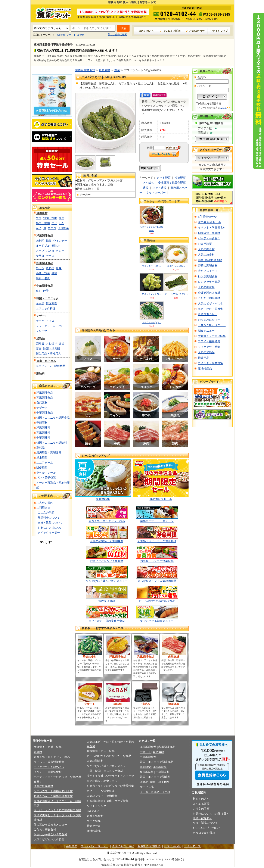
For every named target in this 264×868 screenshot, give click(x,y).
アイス (50, 321)
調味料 (41, 374)
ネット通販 (159, 188)
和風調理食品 (45, 263)
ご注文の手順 (46, 513)
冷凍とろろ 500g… (176, 266)
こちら (223, 108)
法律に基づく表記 (123, 846)
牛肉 (39, 218)
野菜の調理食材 (208, 266)
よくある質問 (201, 804)
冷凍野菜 (60, 35)
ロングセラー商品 (209, 282)
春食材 (38, 752)
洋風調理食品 (45, 236)
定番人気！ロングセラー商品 (107, 521)
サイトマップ (219, 31)
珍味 (59, 268)
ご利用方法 (43, 508)
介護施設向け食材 (209, 293)
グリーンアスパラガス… (176, 294)
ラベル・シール (46, 473)
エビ (54, 223)
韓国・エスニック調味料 (52, 443)
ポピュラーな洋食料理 (101, 791)
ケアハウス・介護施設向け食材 (53, 791)
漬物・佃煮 (43, 278)
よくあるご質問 (171, 31)
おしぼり (52, 344)
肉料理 (40, 241)
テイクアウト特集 (209, 347)
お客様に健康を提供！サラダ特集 (108, 801)
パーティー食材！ (209, 238)
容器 (39, 348)
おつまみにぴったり (210, 320)
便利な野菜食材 (44, 786)
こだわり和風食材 (209, 298)
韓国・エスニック (47, 298)
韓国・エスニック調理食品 (53, 418)
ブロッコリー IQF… (152, 266)
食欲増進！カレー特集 (101, 751)
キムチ (40, 303)
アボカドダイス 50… (152, 294)
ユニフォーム (44, 366)
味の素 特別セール (209, 222)
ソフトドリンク (97, 806)
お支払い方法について (52, 528)
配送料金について (49, 518)
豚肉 (62, 218)
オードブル (43, 246)
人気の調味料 (206, 287)
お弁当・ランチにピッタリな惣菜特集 (110, 786)
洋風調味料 (43, 427)
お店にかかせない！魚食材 (107, 561)
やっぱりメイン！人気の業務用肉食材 (57, 810)
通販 (146, 188)
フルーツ (41, 331)
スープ (40, 251)
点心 (39, 291)
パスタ (50, 251)
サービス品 (147, 787)
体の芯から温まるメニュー (50, 825)
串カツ (40, 268)
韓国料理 (52, 303)
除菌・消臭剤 (52, 348)
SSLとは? (46, 542)
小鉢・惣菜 (43, 273)
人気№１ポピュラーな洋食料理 (157, 541)
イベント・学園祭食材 (212, 227)
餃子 (46, 291)
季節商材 (42, 423)
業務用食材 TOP (85, 70)
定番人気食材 (95, 816)
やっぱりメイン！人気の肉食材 (157, 581)
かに (39, 228)
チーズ (50, 256)
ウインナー (60, 241)
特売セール (94, 826)
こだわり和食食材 (45, 829)
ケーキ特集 (94, 821)
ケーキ (40, 321)
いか (62, 223)
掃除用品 (204, 358)
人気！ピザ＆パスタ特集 (49, 839)
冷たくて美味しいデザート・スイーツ (110, 776)
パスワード (204, 86)
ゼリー (61, 326)
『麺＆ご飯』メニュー (212, 325)
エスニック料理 (46, 308)
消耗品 (41, 338)
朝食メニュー (206, 331)
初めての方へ (146, 31)
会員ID (202, 77)
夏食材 (81, 35)
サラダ (40, 256)
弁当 (62, 344)
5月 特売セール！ (209, 217)
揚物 (49, 241)
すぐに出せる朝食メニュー (157, 621)
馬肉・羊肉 (43, 223)
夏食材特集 (103, 499)
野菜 (117, 70)
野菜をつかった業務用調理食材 (53, 796)
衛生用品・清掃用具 (48, 354)
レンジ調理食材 (208, 276)
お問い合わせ (196, 31)
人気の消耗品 (206, 352)
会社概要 (72, 846)
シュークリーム (46, 326)
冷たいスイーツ (208, 271)
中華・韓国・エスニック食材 (105, 771)
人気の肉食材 (206, 249)
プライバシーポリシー (94, 846)
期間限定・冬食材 (209, 233)
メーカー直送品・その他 (155, 792)
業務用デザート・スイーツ (157, 521)
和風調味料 (43, 433)
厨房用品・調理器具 (49, 452)
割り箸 (40, 344)
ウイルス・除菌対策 (210, 363)
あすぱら (148, 183)
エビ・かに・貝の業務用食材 (107, 621)
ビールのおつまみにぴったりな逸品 (109, 756)
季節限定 (145, 767)
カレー (60, 251)
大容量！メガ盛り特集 (212, 336)
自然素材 (42, 213)
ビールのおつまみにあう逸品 (157, 601)
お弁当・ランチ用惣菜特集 (157, 561)
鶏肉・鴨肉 (50, 218)
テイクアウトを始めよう (49, 767)
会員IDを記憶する (210, 104)
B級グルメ (93, 811)
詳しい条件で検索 (118, 34)
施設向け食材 (107, 601)
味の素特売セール (161, 499)
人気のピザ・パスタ (210, 304)
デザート (71, 35)
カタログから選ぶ (204, 833)
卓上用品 (42, 458)
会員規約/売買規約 (149, 846)
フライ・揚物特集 (209, 341)
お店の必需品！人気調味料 (107, 541)
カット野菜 (164, 178)
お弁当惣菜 (205, 244)
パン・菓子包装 (46, 477)
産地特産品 (205, 369)
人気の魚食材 (206, 255)
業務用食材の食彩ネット (52, 13)
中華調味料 (43, 438)
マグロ (52, 228)
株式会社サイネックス (121, 853)
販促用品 (60, 366)
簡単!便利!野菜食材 (210, 260)
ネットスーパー (156, 193)
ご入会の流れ (45, 503)
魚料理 (50, 268)
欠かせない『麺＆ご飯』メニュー (107, 581)
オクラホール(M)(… (152, 322)
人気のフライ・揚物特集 (102, 796)
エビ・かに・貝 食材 (211, 309)
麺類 (54, 273)
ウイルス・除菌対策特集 (49, 762)
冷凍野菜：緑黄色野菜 (172, 183)
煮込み (56, 246)
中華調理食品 (45, 286)
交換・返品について (50, 523)
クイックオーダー (49, 533)
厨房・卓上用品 (46, 361)
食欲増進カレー (208, 314)
